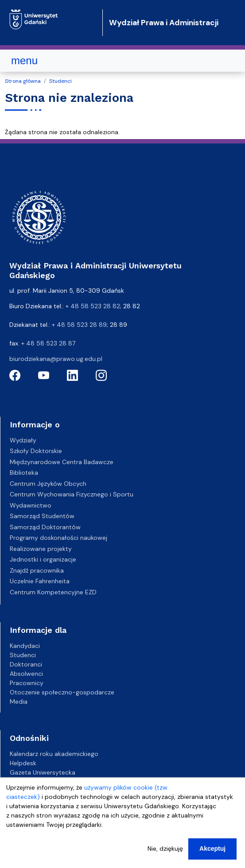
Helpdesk (23, 763)
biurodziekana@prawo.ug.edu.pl (56, 359)
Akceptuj (212, 856)
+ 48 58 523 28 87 (48, 343)
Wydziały (23, 440)
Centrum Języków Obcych (48, 484)
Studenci (60, 81)
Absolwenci (26, 674)
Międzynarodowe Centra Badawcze (62, 462)
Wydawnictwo (31, 505)
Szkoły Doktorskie (36, 451)
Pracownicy (27, 683)
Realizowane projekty (41, 549)
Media (19, 701)
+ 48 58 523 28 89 (79, 325)
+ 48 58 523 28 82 (93, 306)
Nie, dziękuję (165, 856)
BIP (14, 782)
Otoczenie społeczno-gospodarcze (62, 692)
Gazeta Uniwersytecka (43, 772)
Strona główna (23, 81)
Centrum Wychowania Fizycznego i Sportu (72, 494)
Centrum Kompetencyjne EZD (53, 592)
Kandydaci (25, 646)
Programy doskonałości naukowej (58, 538)
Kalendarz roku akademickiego (54, 754)
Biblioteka (24, 473)
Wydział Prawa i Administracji (164, 23)
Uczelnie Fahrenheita (40, 581)
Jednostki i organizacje (43, 559)
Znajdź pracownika (37, 570)
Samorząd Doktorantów (45, 527)
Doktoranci (26, 664)
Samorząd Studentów (42, 516)
